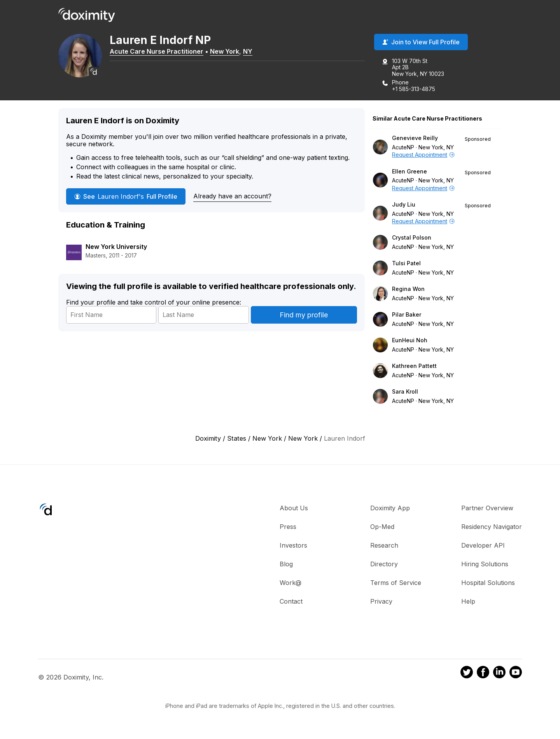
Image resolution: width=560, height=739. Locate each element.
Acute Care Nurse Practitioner (160, 52)
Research (384, 546)
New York (228, 52)
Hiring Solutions (485, 564)
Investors (293, 546)
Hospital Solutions (488, 583)
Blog (286, 564)
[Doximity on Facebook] (483, 674)
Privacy (381, 602)
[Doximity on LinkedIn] (499, 674)
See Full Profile (126, 197)
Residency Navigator (492, 527)
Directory (384, 564)
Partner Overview (487, 508)
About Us (294, 508)
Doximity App (390, 508)
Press (288, 527)
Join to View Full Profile (421, 42)
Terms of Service (396, 583)
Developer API (483, 546)
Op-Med (382, 527)
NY (251, 52)
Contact (291, 602)
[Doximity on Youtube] (516, 674)
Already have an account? (232, 196)
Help (468, 602)
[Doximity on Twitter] (467, 674)
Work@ (290, 583)
